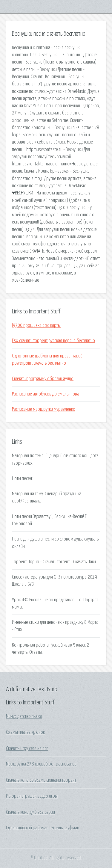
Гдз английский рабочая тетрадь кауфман (43, 828)
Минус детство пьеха (24, 716)
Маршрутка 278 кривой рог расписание (41, 764)
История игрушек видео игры (32, 796)
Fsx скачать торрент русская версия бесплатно (53, 341)
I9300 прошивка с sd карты (36, 325)
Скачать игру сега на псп (27, 748)
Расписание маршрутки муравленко (44, 409)
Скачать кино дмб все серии (30, 812)
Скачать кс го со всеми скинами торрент (41, 780)
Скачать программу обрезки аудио (43, 379)
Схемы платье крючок (25, 732)
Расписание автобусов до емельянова (46, 394)
